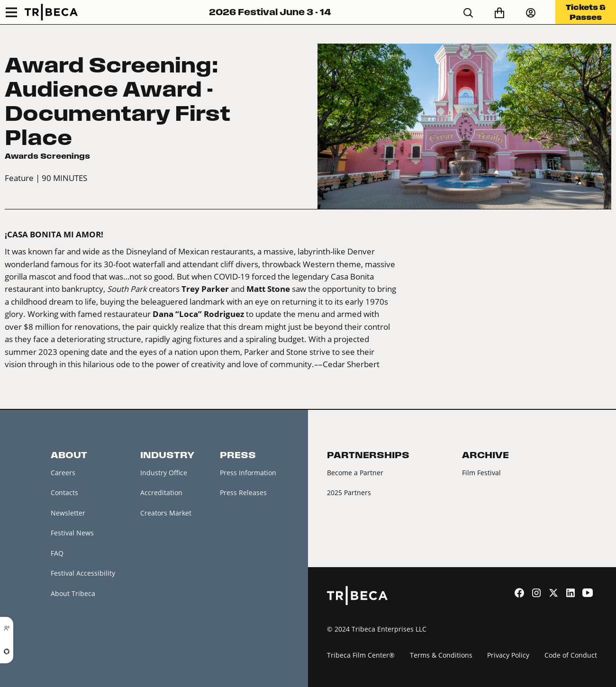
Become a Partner (355, 473)
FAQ (57, 553)
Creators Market (166, 513)
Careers (63, 473)
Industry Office (164, 473)
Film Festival (481, 473)
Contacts (64, 493)
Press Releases (243, 493)
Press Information (248, 473)
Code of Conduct (571, 655)
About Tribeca (73, 593)
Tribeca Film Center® (361, 655)
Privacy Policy (508, 655)
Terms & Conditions (441, 655)
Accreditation (161, 493)
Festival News (72, 533)
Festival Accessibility (83, 573)
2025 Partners (349, 493)
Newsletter (68, 513)
